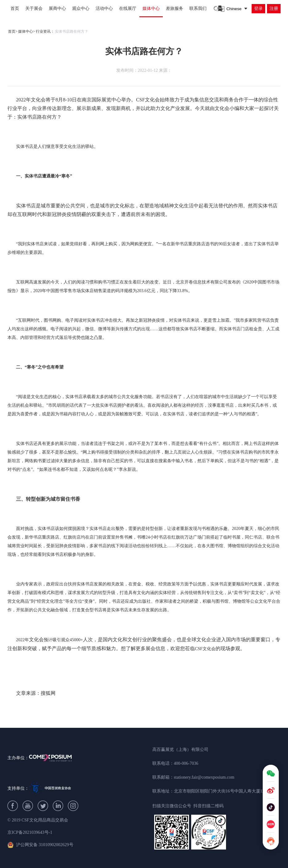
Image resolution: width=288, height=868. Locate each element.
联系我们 (198, 8)
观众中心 (81, 8)
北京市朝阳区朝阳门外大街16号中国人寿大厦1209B (223, 791)
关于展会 (34, 8)
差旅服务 (175, 8)
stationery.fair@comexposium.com (204, 777)
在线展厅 (128, 8)
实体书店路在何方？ (72, 31)
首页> (13, 31)
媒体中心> (27, 31)
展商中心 (57, 8)
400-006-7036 (186, 763)
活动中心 (104, 8)
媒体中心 (151, 8)
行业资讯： (45, 31)
